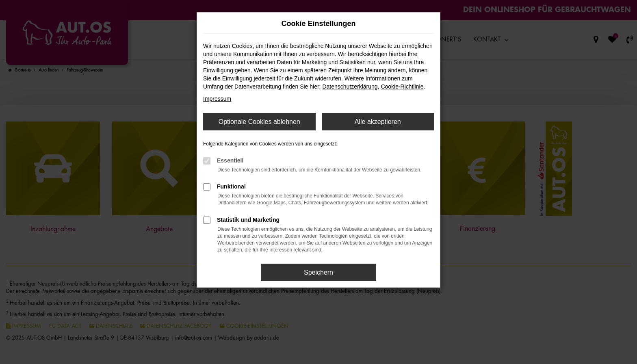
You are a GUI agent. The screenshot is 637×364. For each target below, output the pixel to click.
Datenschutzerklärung (350, 87)
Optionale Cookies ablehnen (259, 122)
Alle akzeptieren (378, 122)
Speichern (318, 272)
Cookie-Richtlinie (402, 87)
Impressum (217, 99)
